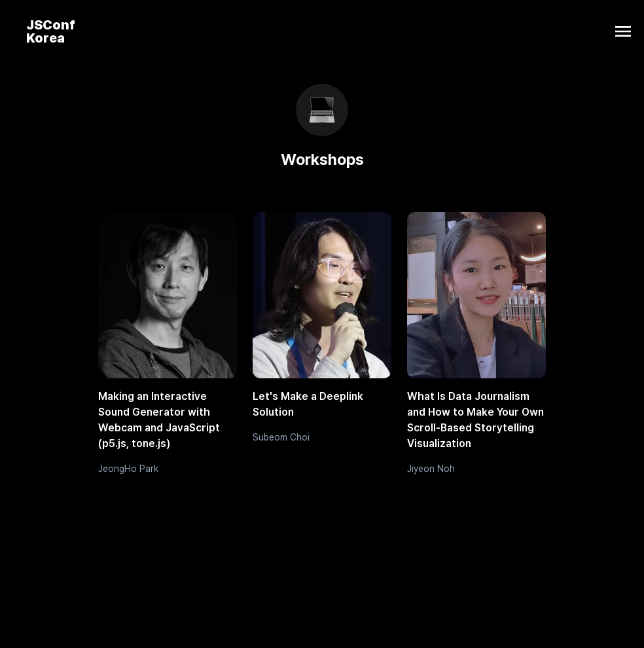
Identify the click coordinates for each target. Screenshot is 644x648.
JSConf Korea (51, 31)
